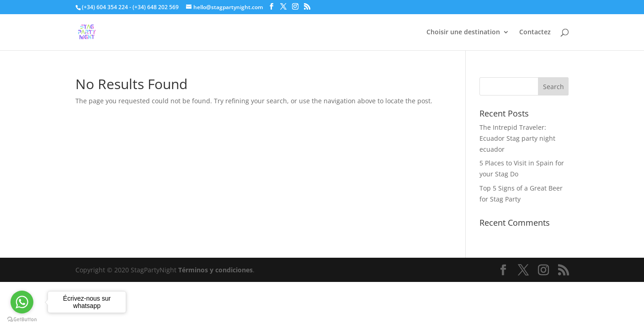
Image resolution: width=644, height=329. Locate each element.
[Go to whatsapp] (22, 302)
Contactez (535, 32)
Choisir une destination (463, 32)
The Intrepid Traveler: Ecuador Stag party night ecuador (517, 138)
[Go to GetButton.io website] (22, 320)
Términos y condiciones (216, 270)
